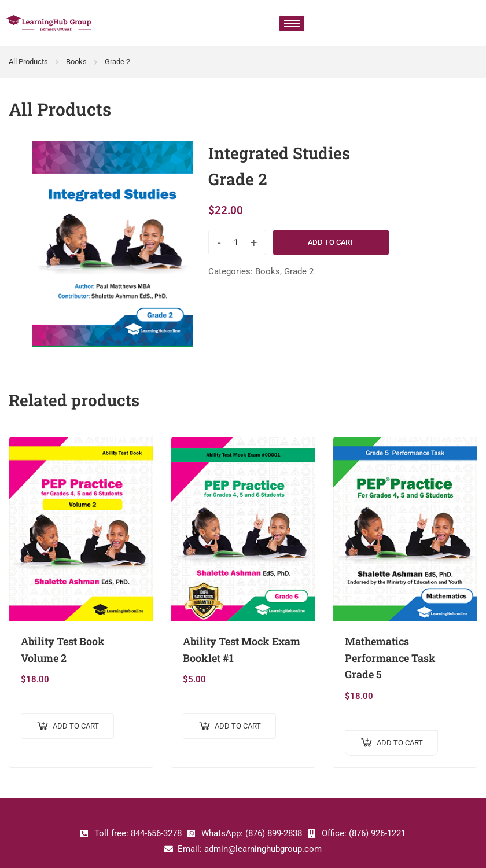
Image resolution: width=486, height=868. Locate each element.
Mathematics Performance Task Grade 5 (390, 658)
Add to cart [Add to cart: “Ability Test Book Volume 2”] (76, 726)
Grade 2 (117, 62)
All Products (28, 62)
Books (76, 62)
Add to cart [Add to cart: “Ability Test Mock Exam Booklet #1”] (238, 726)
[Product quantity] (236, 243)
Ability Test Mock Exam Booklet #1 (242, 650)
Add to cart (331, 242)
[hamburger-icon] (292, 23)
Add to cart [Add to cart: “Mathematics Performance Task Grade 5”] (400, 743)
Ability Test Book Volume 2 (63, 650)
